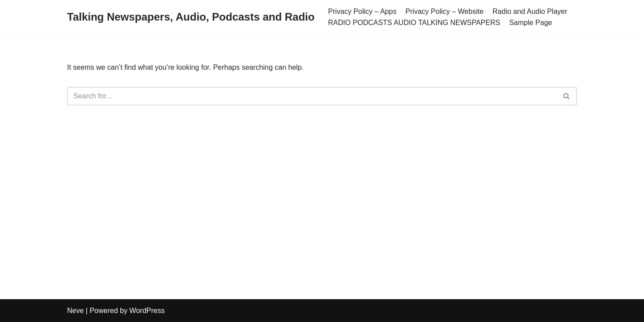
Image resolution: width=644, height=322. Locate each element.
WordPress (147, 311)
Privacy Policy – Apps (362, 11)
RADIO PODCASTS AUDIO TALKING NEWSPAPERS (414, 23)
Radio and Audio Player (530, 11)
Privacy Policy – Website (444, 11)
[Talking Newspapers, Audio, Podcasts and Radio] (191, 17)
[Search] (312, 96)
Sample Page (530, 23)
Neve (75, 311)
